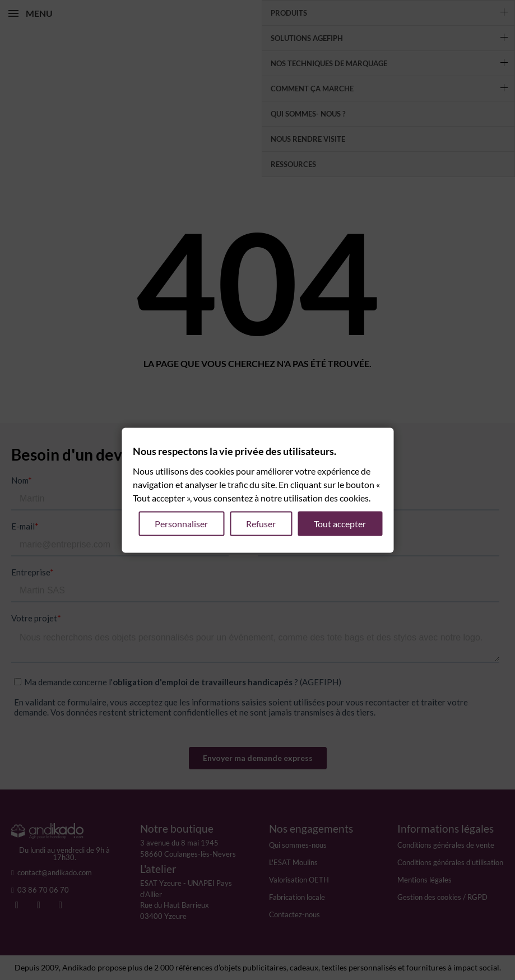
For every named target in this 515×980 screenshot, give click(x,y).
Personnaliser (181, 523)
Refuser (261, 523)
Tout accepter (340, 523)
